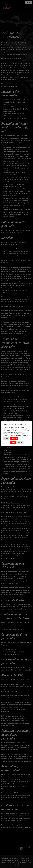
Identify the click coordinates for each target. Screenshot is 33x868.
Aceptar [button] (13, 442)
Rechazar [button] (20, 442)
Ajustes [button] (6, 439)
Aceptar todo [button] (14, 439)
